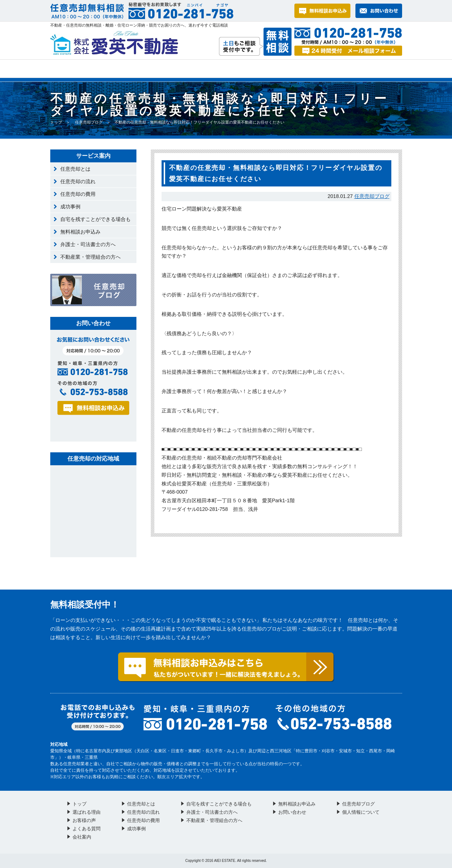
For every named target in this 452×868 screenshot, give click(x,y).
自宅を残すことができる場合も (95, 219)
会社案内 (373, 69)
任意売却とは (75, 169)
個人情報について (361, 812)
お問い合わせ (309, 69)
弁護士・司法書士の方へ (88, 244)
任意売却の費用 (78, 194)
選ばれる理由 (108, 69)
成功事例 (70, 207)
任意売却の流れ (78, 181)
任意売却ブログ (89, 122)
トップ (62, 69)
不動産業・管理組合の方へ (90, 257)
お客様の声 (174, 69)
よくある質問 (240, 69)
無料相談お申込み (80, 232)
